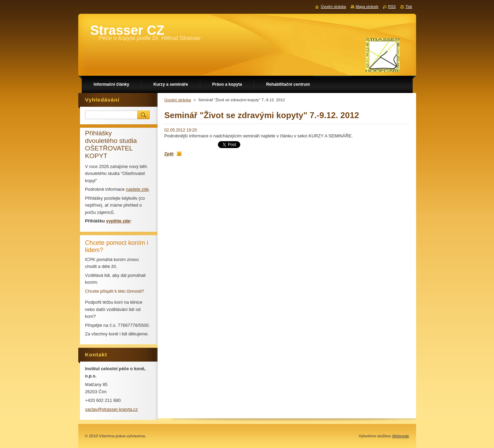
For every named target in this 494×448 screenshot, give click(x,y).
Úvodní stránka (178, 100)
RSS (392, 7)
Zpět (169, 154)
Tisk (409, 7)
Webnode (400, 436)
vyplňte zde (118, 221)
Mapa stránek (367, 7)
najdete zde (137, 189)
